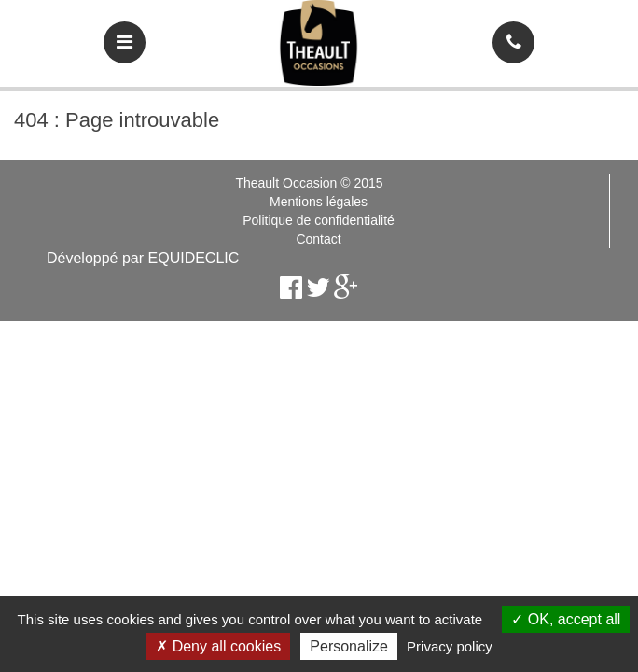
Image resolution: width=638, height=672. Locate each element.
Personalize (349, 646)
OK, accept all (566, 619)
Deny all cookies (218, 646)
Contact (318, 239)
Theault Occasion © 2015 (309, 183)
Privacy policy (450, 646)
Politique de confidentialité (319, 220)
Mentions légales (319, 202)
